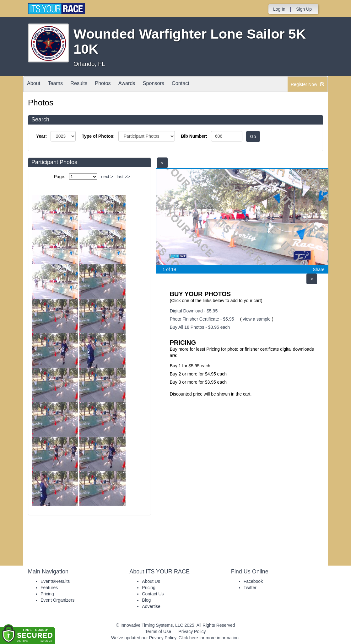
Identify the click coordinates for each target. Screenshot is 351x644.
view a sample (257, 319)
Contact (201, 85)
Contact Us (153, 594)
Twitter (250, 588)
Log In (279, 9)
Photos (113, 85)
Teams (60, 85)
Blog (146, 600)
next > (107, 177)
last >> (123, 177)
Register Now (308, 84)
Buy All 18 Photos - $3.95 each (200, 327)
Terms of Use (158, 631)
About (35, 85)
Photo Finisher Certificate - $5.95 (202, 319)
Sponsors (170, 85)
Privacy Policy (192, 631)
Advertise (151, 606)
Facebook (253, 581)
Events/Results (55, 581)
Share (319, 269)
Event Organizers (57, 600)
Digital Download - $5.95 (194, 311)
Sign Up (304, 9)
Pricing (47, 594)
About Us (151, 581)
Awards (141, 85)
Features (49, 588)
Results (86, 85)
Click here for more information (209, 638)
